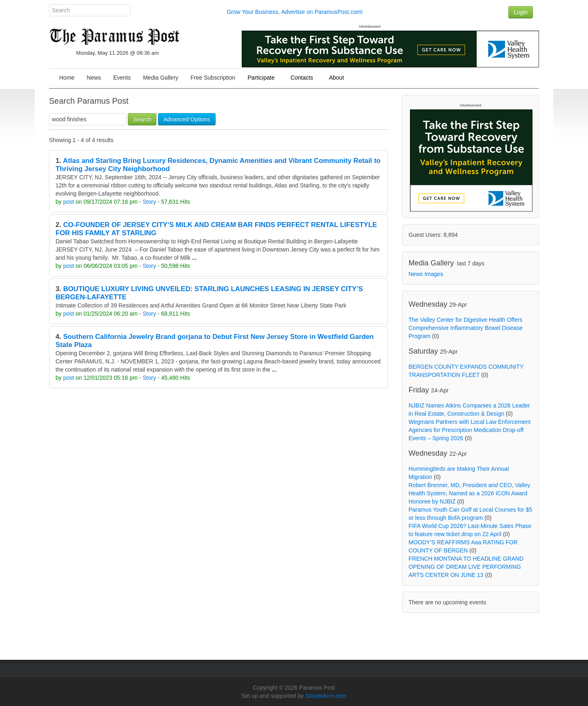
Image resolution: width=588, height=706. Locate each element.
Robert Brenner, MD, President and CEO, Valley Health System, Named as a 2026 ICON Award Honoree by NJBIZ (470, 493)
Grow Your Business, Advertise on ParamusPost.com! (295, 12)
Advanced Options (187, 119)
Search (142, 119)
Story (149, 202)
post (69, 202)
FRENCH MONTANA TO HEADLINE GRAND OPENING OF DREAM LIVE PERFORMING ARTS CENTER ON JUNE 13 (466, 567)
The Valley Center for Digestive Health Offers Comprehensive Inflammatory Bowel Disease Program (466, 328)
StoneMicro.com (326, 696)
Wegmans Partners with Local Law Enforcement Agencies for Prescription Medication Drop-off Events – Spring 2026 (470, 430)
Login (521, 12)
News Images (426, 274)
